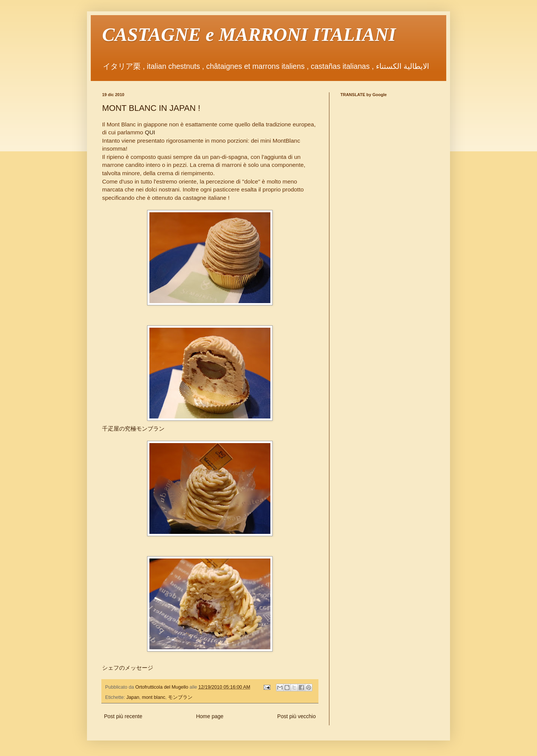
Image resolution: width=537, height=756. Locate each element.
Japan (133, 697)
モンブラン (180, 697)
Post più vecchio (296, 716)
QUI (150, 132)
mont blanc (154, 697)
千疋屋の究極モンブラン (133, 429)
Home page (210, 716)
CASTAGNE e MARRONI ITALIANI (249, 34)
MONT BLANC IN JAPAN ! (151, 108)
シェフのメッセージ (128, 668)
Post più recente (123, 716)
